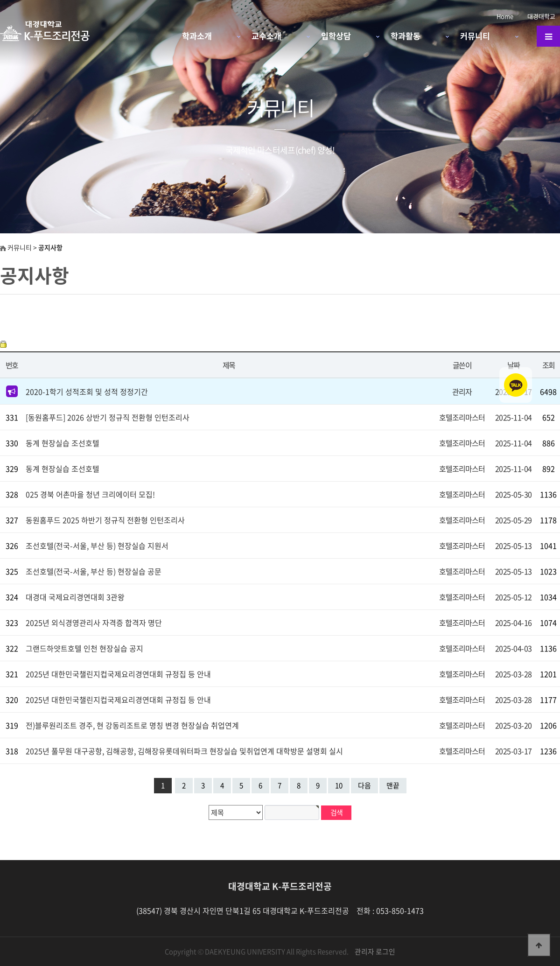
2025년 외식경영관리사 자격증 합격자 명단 (94, 623)
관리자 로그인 (375, 952)
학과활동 (406, 36)
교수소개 (266, 36)
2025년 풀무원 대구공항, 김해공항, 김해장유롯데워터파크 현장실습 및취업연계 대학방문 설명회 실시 (184, 751)
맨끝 (393, 785)
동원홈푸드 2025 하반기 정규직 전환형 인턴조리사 (105, 520)
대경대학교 (541, 16)
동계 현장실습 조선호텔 (63, 443)
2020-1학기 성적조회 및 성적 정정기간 (87, 392)
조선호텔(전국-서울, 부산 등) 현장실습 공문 (94, 571)
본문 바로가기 (0, 0)
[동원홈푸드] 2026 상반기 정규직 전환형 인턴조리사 (108, 417)
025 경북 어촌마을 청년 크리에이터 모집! (90, 494)
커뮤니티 (475, 36)
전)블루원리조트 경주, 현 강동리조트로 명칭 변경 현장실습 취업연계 (132, 725)
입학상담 (336, 36)
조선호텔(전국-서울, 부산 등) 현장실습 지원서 (97, 546)
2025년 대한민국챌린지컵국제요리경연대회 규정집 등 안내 (118, 674)
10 (339, 785)
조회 (549, 365)
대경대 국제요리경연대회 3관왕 (75, 597)
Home (505, 16)
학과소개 (197, 36)
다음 (364, 785)
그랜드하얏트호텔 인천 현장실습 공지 (84, 648)
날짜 (514, 365)
